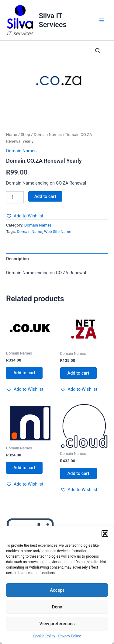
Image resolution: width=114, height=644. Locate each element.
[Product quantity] (15, 197)
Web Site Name (58, 232)
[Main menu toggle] (102, 20)
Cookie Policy (44, 636)
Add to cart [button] (24, 373)
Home (12, 135)
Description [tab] (17, 259)
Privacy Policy (70, 636)
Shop (25, 135)
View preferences (57, 624)
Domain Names (48, 135)
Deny (57, 607)
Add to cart (45, 196)
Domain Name (29, 232)
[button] (105, 534)
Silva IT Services (52, 20)
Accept (57, 590)
